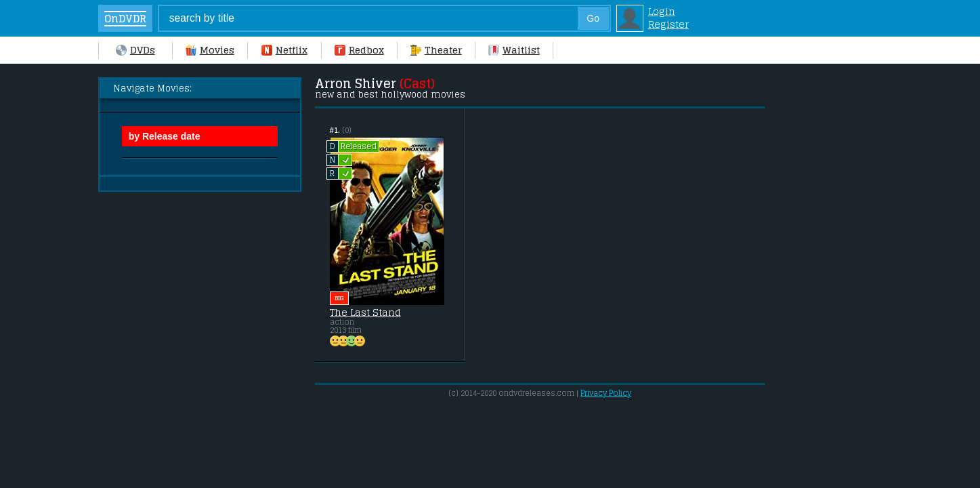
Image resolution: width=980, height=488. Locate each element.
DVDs (135, 50)
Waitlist (514, 50)
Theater (436, 50)
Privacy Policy (606, 393)
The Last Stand (365, 312)
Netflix (284, 50)
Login (662, 11)
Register (668, 24)
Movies (210, 50)
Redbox (359, 50)
